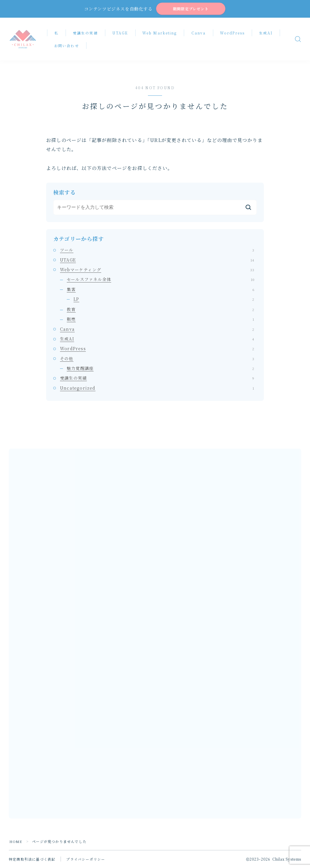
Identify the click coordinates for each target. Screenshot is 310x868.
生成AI (268, 34)
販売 (160, 320)
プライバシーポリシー (86, 860)
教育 (160, 310)
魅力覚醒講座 (160, 369)
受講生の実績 (87, 34)
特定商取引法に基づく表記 (32, 860)
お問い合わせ (68, 46)
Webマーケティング (157, 270)
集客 (160, 290)
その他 (157, 359)
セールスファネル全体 (160, 280)
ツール (157, 251)
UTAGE (122, 34)
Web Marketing (161, 34)
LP (164, 300)
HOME (16, 842)
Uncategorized (157, 389)
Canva (200, 34)
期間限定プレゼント (190, 9)
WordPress (234, 34)
